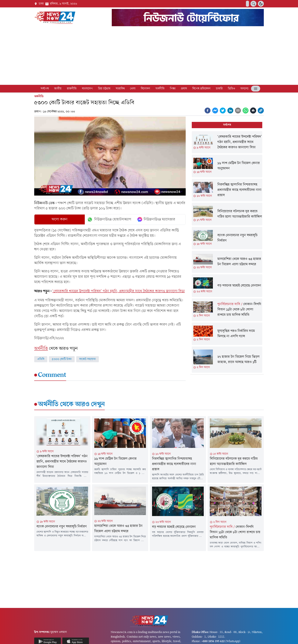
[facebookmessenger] (215, 110)
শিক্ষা (173, 89)
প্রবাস (184, 89)
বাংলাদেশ (87, 89)
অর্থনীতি (160, 89)
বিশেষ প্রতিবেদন (201, 89)
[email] (238, 110)
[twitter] (223, 110)
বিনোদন (145, 89)
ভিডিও (231, 89)
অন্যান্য (244, 89)
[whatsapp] (246, 110)
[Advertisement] (149, 56)
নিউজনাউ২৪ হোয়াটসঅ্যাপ (109, 219)
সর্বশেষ (45, 89)
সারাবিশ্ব (120, 89)
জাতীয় (58, 89)
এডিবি (41, 359)
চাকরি (219, 89)
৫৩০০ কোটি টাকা (62, 359)
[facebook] (208, 110)
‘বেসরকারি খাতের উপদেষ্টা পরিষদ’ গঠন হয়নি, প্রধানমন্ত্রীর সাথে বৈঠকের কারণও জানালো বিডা (119, 291)
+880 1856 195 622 (213, 641)
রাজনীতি (72, 89)
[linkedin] (230, 110)
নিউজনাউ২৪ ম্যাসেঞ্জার (156, 219)
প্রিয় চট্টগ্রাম (104, 89)
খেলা (133, 89)
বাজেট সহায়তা (88, 359)
